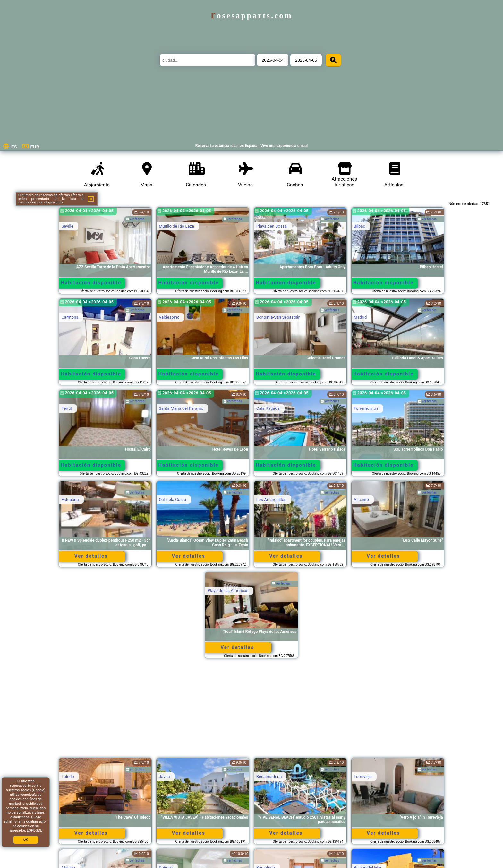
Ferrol (67, 408)
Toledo (68, 776)
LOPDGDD (35, 831)
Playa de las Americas (228, 591)
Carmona (70, 317)
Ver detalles (91, 556)
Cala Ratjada (268, 408)
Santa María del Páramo (181, 408)
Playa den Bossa (272, 226)
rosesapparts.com (251, 16)
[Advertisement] (251, 711)
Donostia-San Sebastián (278, 317)
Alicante (361, 499)
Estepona (70, 499)
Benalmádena (269, 776)
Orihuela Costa (172, 499)
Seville (67, 226)
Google (39, 790)
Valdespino (169, 317)
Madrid (360, 317)
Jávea (164, 776)
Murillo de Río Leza (176, 226)
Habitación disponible (91, 283)
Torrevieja (363, 776)
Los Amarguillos (271, 499)
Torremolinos (366, 408)
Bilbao (360, 226)
